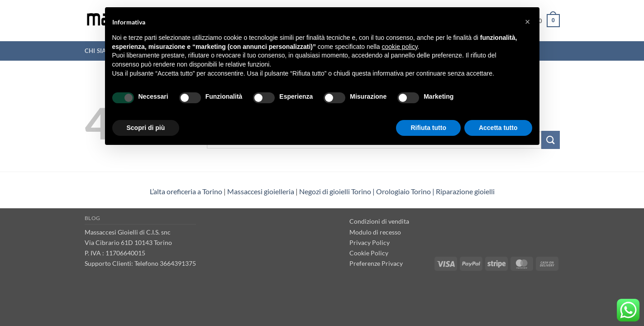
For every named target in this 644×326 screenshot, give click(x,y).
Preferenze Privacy (376, 263)
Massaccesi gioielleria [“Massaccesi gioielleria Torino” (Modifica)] (261, 191)
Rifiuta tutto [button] (428, 128)
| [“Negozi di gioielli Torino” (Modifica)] (433, 191)
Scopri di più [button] (146, 128)
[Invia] (550, 140)
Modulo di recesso (375, 232)
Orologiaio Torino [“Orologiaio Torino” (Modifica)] (403, 191)
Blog (93, 218)
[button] (528, 22)
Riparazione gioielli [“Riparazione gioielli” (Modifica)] (465, 191)
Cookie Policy (369, 253)
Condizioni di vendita (379, 221)
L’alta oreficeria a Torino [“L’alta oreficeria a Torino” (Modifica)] (186, 191)
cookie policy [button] (399, 47)
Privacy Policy (370, 242)
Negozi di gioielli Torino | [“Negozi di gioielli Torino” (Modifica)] (338, 191)
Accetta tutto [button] (498, 128)
